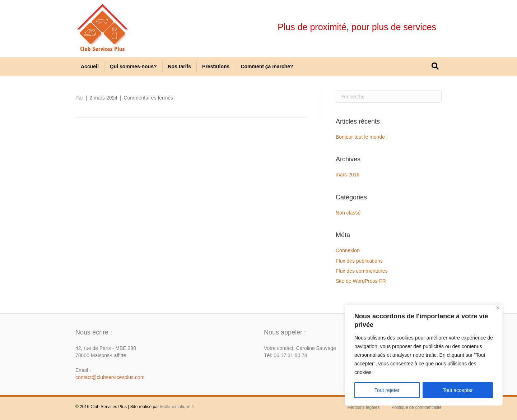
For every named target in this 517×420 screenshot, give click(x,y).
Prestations (216, 66)
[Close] (498, 308)
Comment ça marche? (267, 66)
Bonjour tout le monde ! (362, 137)
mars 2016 (348, 175)
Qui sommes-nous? (133, 66)
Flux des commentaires (362, 271)
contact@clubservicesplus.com (110, 377)
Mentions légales (363, 407)
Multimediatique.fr (177, 407)
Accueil (90, 66)
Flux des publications (359, 261)
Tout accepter (458, 390)
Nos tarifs (180, 66)
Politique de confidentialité (417, 407)
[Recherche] (435, 66)
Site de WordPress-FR (361, 281)
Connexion (348, 250)
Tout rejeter (387, 390)
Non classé (348, 213)
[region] (424, 355)
